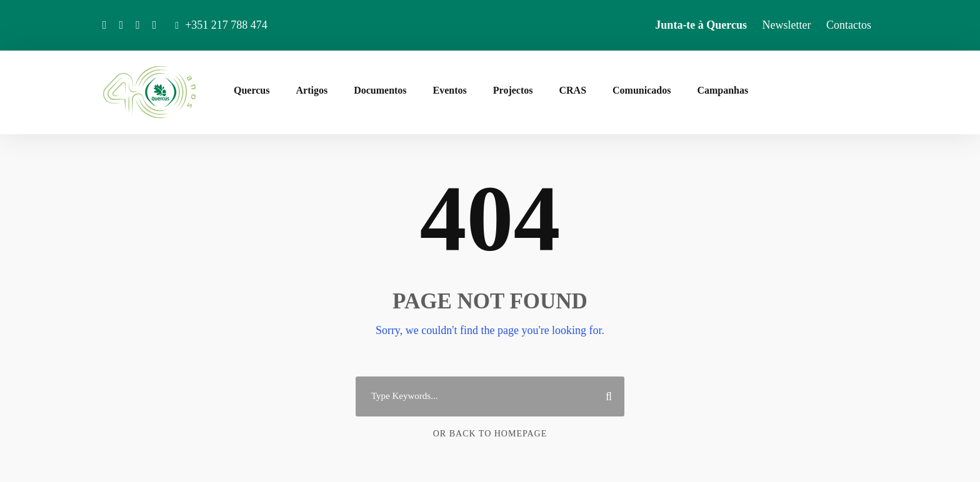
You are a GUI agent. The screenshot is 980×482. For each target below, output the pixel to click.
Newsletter (787, 25)
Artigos (312, 90)
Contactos (849, 25)
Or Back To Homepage (490, 434)
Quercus (252, 90)
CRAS (572, 90)
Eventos (450, 90)
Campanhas (722, 90)
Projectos (513, 90)
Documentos (380, 90)
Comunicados (642, 90)
